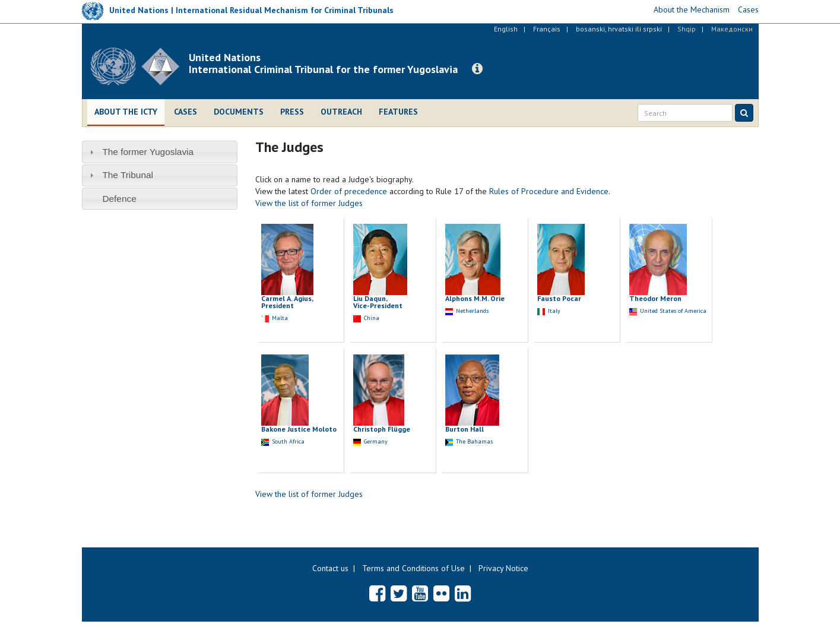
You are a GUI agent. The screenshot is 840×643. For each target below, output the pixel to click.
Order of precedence (349, 191)
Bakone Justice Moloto (299, 429)
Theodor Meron (655, 298)
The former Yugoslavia (148, 152)
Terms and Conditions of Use (413, 568)
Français (547, 29)
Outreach (341, 112)
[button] (477, 69)
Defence (119, 199)
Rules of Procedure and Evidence (549, 191)
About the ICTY (126, 112)
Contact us (330, 568)
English (506, 29)
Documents (239, 112)
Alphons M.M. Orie (475, 298)
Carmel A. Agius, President (287, 302)
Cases (186, 112)
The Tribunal (128, 175)
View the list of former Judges (309, 203)
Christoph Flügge (382, 429)
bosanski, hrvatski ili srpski (619, 29)
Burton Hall (465, 429)
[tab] (160, 152)
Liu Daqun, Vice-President (378, 302)
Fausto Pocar (559, 298)
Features (398, 112)
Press (292, 112)
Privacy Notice (503, 568)
